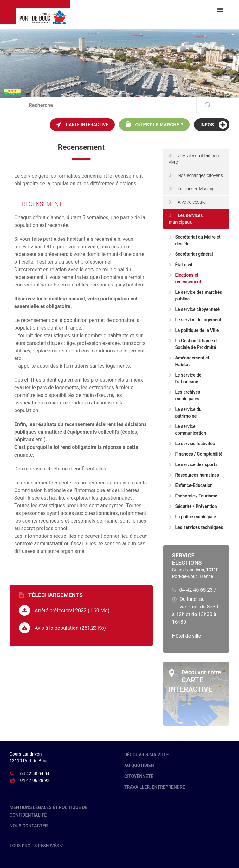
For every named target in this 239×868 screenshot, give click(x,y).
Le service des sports (193, 464)
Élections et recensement (185, 278)
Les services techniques (196, 527)
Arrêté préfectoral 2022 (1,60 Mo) (64, 610)
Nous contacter (29, 826)
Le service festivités (192, 444)
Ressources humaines (194, 475)
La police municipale (193, 517)
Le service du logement (195, 320)
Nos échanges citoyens (196, 175)
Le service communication (188, 430)
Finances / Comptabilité (196, 454)
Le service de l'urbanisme (185, 378)
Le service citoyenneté (194, 309)
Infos (214, 125)
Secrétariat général (191, 254)
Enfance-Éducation (191, 485)
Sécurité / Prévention (193, 506)
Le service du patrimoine (185, 413)
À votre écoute (187, 202)
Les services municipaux (186, 219)
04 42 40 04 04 (35, 774)
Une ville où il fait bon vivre (194, 159)
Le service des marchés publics (196, 296)
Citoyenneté (139, 776)
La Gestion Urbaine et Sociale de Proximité (194, 344)
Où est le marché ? (155, 124)
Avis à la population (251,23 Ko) (62, 628)
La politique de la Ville (194, 330)
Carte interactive (82, 125)
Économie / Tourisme (193, 496)
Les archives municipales (185, 395)
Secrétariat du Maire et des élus (195, 240)
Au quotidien (139, 766)
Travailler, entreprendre (155, 787)
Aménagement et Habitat (189, 361)
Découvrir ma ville (147, 755)
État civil (181, 265)
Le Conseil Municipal (194, 189)
